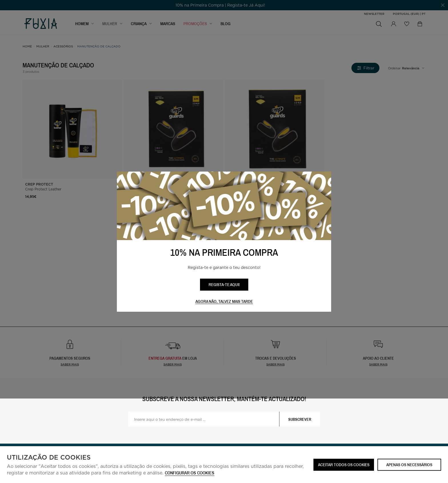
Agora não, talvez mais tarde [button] (224, 302)
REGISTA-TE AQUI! (224, 284)
